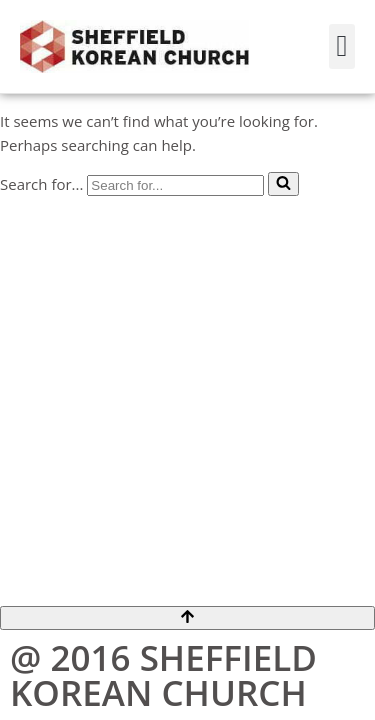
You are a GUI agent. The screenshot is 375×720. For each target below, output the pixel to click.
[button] (342, 46)
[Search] (175, 185)
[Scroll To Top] (187, 618)
